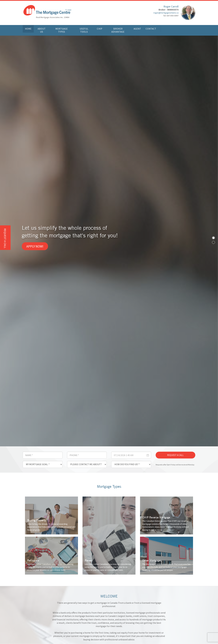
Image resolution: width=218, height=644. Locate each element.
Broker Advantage (118, 30)
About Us (42, 30)
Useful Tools (84, 30)
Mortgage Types (62, 30)
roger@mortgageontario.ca (166, 13)
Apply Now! (35, 246)
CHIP (100, 29)
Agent (137, 29)
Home (28, 29)
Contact (151, 29)
